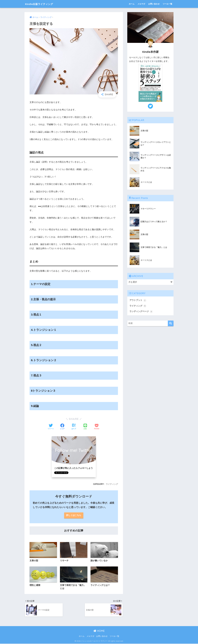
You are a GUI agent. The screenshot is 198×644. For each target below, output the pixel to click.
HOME (99, 631)
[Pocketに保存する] (97, 427)
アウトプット (138, 300)
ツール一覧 (168, 4)
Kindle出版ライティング (42, 4)
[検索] (171, 324)
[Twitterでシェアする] (51, 427)
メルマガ (141, 4)
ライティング (112, 484)
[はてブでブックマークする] (74, 427)
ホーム (132, 4)
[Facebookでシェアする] (62, 427)
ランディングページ (141, 312)
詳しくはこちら (74, 515)
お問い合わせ (154, 4)
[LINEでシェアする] (85, 427)
